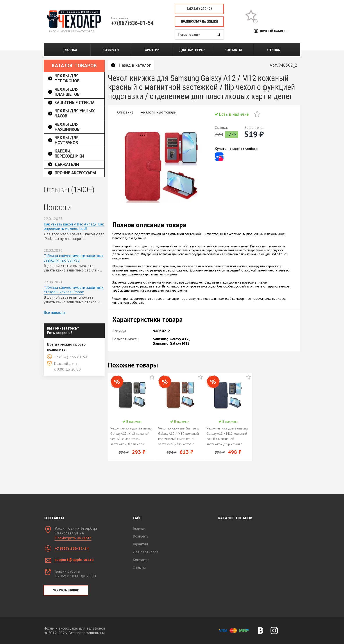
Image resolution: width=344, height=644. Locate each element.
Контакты (233, 50)
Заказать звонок (199, 9)
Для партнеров (192, 50)
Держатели (67, 164)
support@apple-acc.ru (74, 560)
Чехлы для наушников (67, 127)
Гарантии (152, 50)
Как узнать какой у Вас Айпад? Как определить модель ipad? (74, 226)
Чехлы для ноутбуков (67, 140)
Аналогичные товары (159, 112)
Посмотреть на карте (73, 538)
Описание (125, 112)
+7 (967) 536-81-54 (72, 548)
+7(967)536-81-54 (132, 23)
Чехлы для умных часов (75, 113)
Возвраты (111, 50)
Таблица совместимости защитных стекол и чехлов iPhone (73, 290)
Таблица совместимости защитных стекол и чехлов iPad (73, 258)
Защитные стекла (75, 103)
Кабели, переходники (69, 153)
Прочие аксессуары (75, 173)
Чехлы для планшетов (67, 92)
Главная (70, 50)
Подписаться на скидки (199, 21)
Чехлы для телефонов (67, 78)
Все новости (54, 312)
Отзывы (274, 50)
